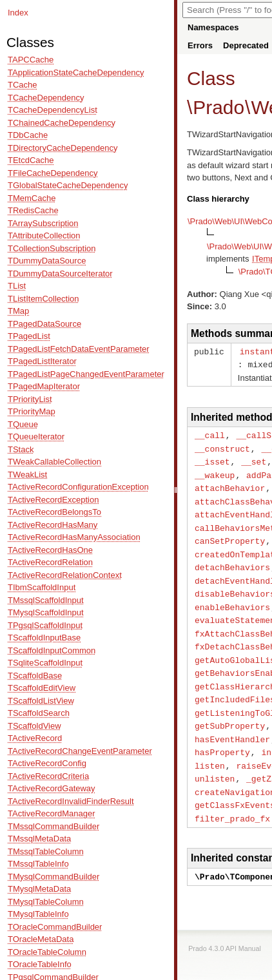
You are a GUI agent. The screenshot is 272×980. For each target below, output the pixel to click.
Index (18, 13)
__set (254, 459)
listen (210, 748)
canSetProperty (230, 534)
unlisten (215, 760)
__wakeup (215, 472)
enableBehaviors (232, 597)
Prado (219, 107)
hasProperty (222, 735)
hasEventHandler (232, 723)
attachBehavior (230, 484)
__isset (212, 459)
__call (210, 434)
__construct (222, 447)
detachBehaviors (232, 559)
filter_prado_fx (232, 798)
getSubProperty (230, 710)
